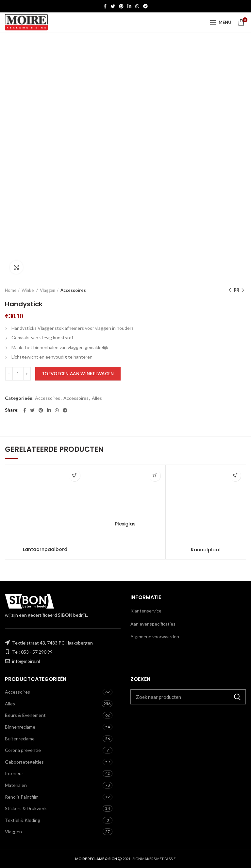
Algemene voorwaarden (155, 637)
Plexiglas (125, 524)
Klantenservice (146, 611)
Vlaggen (48, 290)
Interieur (14, 773)
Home (11, 290)
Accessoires (73, 290)
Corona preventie (23, 750)
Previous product (230, 290)
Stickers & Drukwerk (26, 808)
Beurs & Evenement (25, 715)
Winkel (28, 290)
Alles (97, 398)
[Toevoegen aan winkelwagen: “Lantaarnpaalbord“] (74, 476)
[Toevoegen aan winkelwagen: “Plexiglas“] (155, 476)
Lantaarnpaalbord (45, 549)
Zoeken (237, 697)
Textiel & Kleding (23, 820)
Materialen (16, 785)
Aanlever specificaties (153, 624)
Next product (243, 290)
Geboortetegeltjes (24, 762)
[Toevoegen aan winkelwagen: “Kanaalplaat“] (235, 476)
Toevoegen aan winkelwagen (78, 374)
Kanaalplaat (206, 550)
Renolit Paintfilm (22, 797)
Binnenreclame (20, 727)
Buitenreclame (20, 739)
